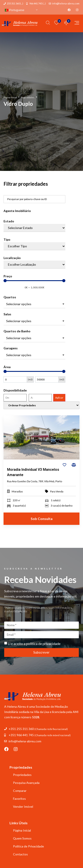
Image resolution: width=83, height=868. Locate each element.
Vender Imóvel (23, 807)
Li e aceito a (34, 644)
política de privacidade (43, 644)
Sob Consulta (42, 519)
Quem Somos (22, 838)
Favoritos (19, 799)
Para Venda (57, 491)
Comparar (20, 791)
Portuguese (15, 10)
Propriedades (28, 97)
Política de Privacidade (28, 846)
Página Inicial (10, 97)
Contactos (20, 854)
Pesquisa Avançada (26, 783)
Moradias (17, 491)
